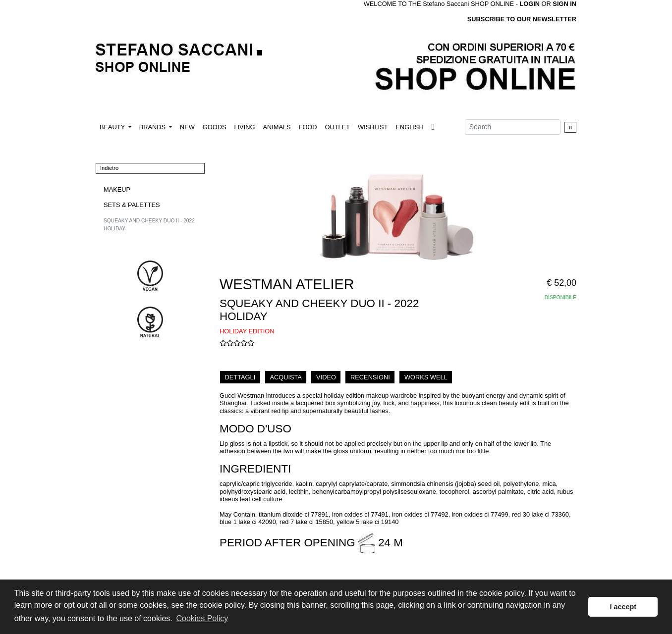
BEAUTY (113, 127)
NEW (187, 127)
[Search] (513, 127)
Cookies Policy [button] (202, 618)
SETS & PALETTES (132, 205)
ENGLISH (409, 127)
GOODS (215, 127)
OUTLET (337, 127)
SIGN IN (564, 4)
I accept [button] (623, 607)
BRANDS (153, 127)
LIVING (244, 127)
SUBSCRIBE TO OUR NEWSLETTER (522, 19)
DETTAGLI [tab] (240, 377)
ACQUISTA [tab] (285, 377)
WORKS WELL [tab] (426, 377)
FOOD (308, 127)
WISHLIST (373, 127)
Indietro (109, 168)
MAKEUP (117, 189)
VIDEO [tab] (326, 377)
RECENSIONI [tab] (370, 377)
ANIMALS (277, 127)
